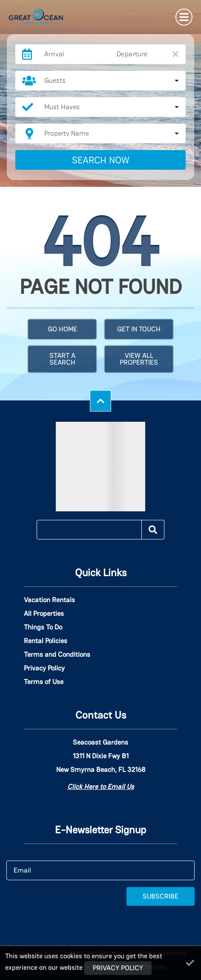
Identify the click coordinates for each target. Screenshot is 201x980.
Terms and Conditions (57, 655)
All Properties (44, 614)
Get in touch (139, 329)
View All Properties (139, 359)
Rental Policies (46, 641)
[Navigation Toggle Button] (184, 17)
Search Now (101, 160)
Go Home (62, 329)
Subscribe (161, 896)
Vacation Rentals (49, 600)
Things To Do (43, 627)
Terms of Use (44, 682)
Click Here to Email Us (101, 787)
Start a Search (62, 359)
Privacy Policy (44, 668)
